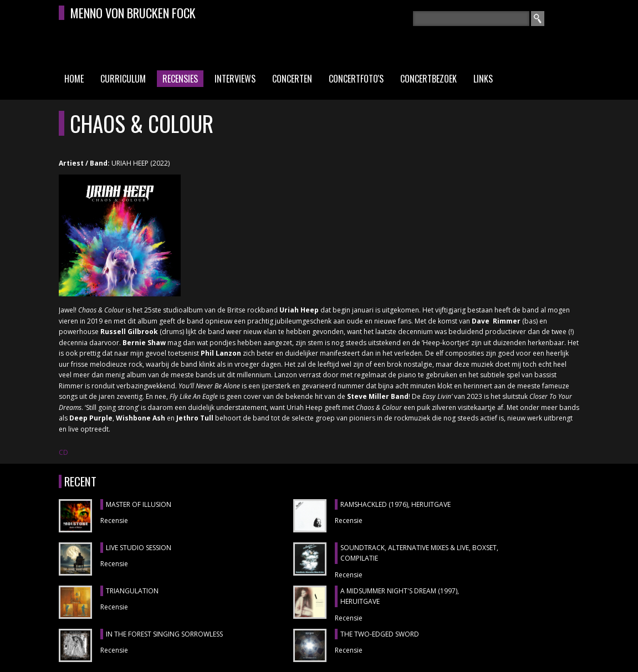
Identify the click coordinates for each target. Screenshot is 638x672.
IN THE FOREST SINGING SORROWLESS (164, 634)
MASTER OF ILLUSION (139, 504)
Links (483, 79)
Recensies (180, 79)
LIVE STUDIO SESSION (139, 548)
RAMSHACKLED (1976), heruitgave (395, 504)
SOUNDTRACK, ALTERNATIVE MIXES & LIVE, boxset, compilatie (419, 553)
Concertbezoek (428, 79)
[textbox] (471, 19)
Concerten (292, 79)
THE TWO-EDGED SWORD (380, 634)
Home (74, 79)
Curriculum (123, 79)
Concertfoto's (356, 79)
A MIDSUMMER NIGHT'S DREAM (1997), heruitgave (400, 596)
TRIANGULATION (132, 591)
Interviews (235, 79)
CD (63, 452)
